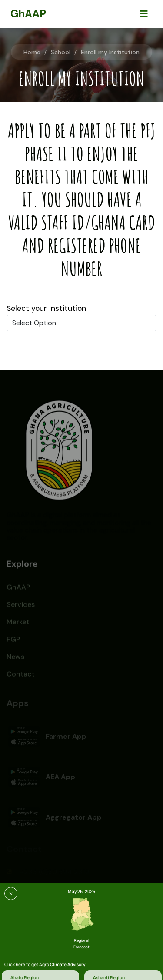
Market (18, 624)
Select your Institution (46, 308)
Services (21, 607)
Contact (21, 676)
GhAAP (18, 589)
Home (32, 52)
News (15, 659)
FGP (13, 642)
